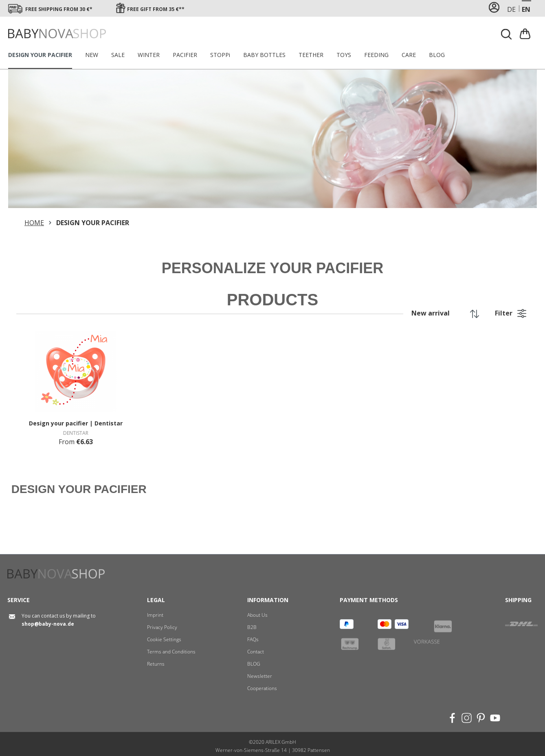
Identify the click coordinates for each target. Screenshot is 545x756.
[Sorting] (443, 313)
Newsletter (260, 676)
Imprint (155, 615)
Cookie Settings (164, 639)
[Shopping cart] (526, 34)
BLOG (254, 664)
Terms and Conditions (171, 652)
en (526, 9)
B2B (252, 627)
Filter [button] (511, 312)
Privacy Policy (162, 627)
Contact (256, 652)
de (511, 9)
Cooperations (262, 688)
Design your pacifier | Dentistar (76, 423)
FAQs (253, 639)
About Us (257, 615)
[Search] (507, 34)
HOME (34, 223)
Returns (156, 664)
